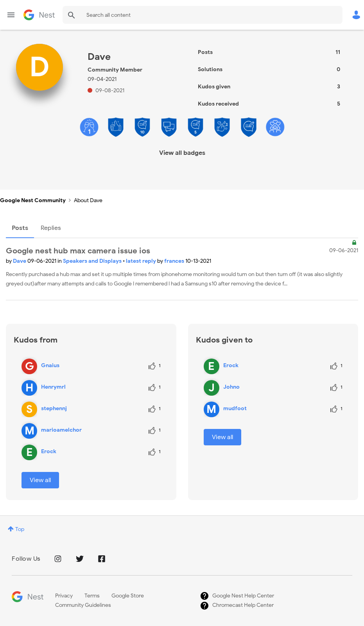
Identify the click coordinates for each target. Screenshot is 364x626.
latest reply (142, 261)
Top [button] (20, 529)
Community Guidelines (83, 605)
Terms (92, 596)
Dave (20, 261)
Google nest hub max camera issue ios (78, 251)
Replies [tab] (51, 228)
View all (40, 480)
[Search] (203, 15)
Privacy (64, 596)
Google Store (128, 596)
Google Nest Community (39, 15)
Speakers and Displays (93, 261)
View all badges (182, 153)
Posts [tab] (20, 228)
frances (175, 261)
